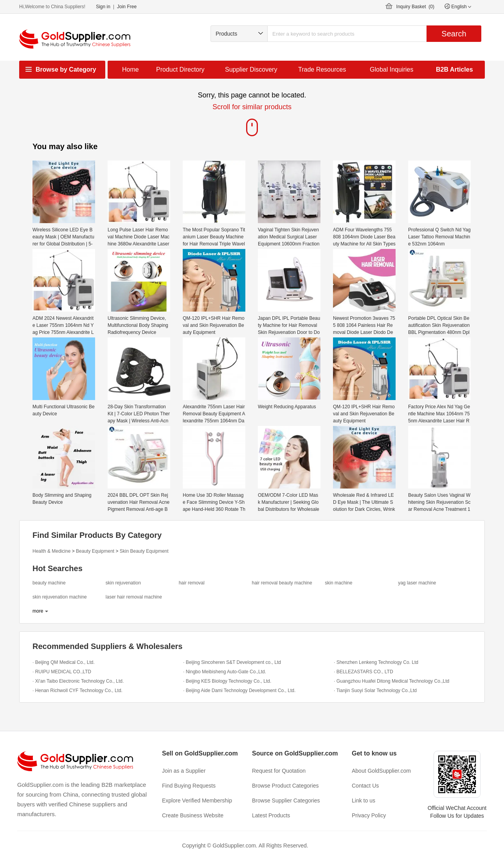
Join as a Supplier (184, 771)
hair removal (192, 583)
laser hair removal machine (134, 597)
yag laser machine (417, 583)
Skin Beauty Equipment (144, 551)
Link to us (364, 801)
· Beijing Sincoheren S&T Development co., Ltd (232, 662)
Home (130, 69)
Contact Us (365, 786)
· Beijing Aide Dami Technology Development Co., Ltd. (239, 691)
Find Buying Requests (189, 786)
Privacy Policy (369, 815)
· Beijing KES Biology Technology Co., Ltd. (227, 681)
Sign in (103, 7)
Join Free (127, 7)
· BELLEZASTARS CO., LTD (364, 672)
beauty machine (49, 583)
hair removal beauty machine (282, 583)
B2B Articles (454, 69)
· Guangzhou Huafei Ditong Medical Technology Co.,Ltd (391, 681)
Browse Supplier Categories (286, 801)
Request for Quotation (279, 771)
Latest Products (271, 815)
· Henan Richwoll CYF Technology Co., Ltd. (77, 691)
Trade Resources (322, 69)
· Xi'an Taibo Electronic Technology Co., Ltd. (78, 681)
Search (454, 34)
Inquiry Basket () (415, 7)
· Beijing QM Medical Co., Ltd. (64, 662)
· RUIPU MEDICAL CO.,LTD (62, 672)
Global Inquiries (391, 69)
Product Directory (180, 69)
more (38, 611)
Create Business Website (193, 815)
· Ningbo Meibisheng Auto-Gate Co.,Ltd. (225, 672)
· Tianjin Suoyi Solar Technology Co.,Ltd (375, 691)
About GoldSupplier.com (381, 771)
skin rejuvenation (123, 583)
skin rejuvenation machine (60, 597)
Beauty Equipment (95, 551)
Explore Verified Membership (197, 801)
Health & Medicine (51, 551)
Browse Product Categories (285, 786)
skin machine (338, 583)
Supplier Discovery (251, 69)
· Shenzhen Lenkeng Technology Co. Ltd (376, 662)
